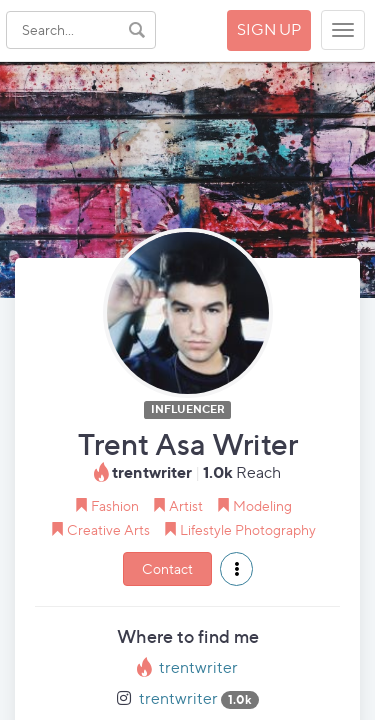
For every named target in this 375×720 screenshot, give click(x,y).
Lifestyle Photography (248, 529)
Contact (167, 568)
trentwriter (198, 667)
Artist (186, 505)
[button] (236, 569)
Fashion (115, 505)
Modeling (262, 505)
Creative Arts (108, 529)
